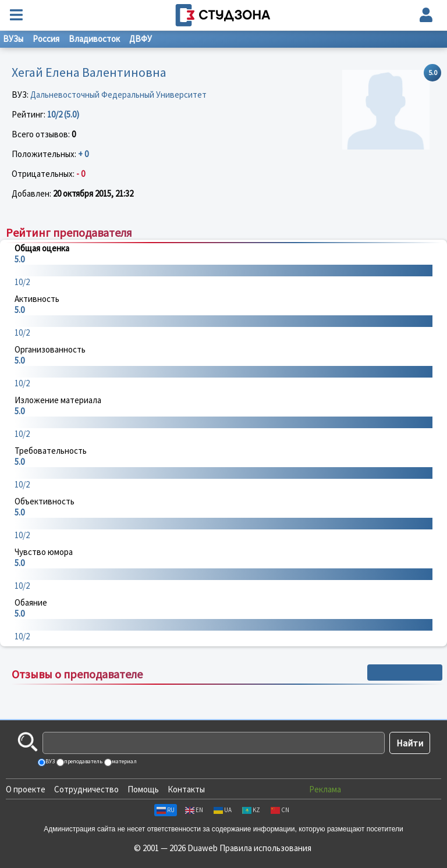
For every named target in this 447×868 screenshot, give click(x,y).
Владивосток (94, 39)
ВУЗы (13, 39)
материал (124, 761)
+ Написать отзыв (405, 673)
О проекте (26, 789)
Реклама (325, 789)
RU (166, 810)
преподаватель (83, 761)
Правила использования (265, 848)
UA (223, 810)
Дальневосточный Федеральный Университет (118, 95)
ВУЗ (49, 761)
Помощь (143, 789)
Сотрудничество (86, 789)
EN (194, 810)
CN (280, 810)
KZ (251, 810)
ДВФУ (141, 39)
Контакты (186, 789)
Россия (46, 39)
